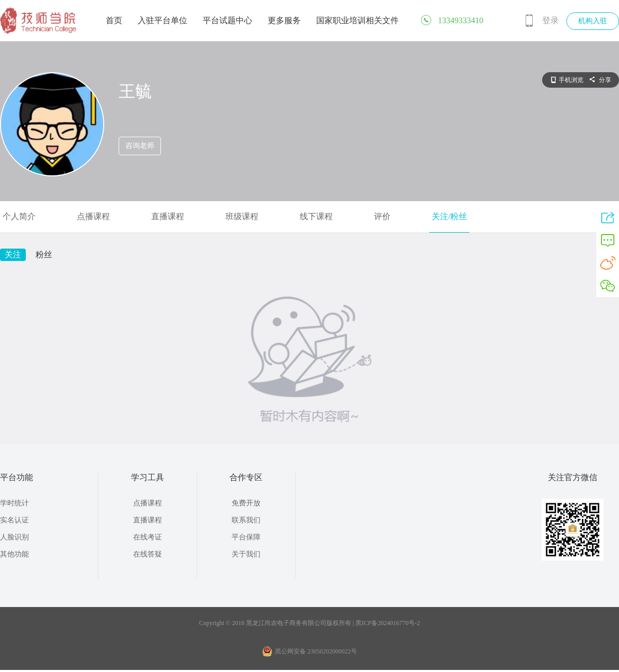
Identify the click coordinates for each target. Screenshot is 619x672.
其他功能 (14, 554)
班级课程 (242, 216)
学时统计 (14, 503)
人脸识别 (14, 537)
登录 (550, 20)
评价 (382, 216)
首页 (114, 20)
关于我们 (246, 554)
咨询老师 (140, 146)
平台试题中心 (227, 20)
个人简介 (19, 216)
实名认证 (14, 520)
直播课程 (168, 216)
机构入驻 (593, 21)
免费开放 (246, 503)
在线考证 (148, 537)
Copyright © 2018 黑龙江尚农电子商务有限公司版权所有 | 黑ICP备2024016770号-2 (309, 623)
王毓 (135, 91)
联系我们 (246, 520)
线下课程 (316, 216)
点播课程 (93, 216)
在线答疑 (148, 554)
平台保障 (246, 537)
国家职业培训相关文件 (357, 20)
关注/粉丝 (449, 216)
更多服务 (284, 20)
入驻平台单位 (162, 20)
